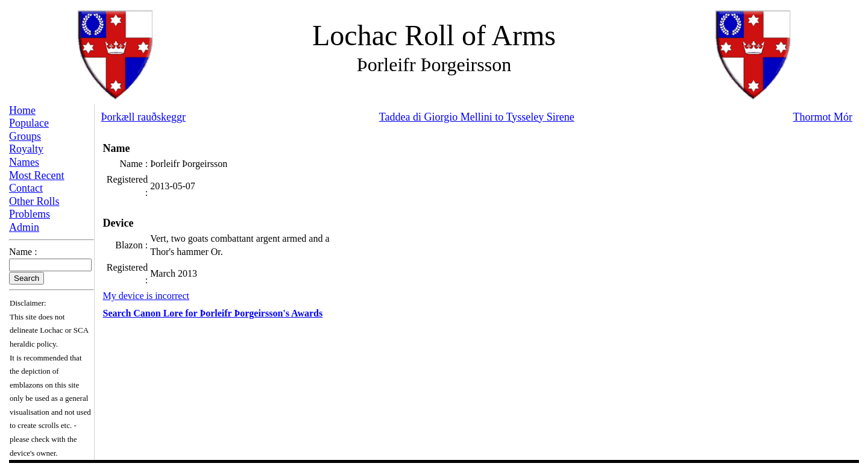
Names (24, 162)
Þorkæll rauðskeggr (143, 117)
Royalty (26, 149)
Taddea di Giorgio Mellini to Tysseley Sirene (477, 117)
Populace (29, 123)
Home (22, 110)
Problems (30, 214)
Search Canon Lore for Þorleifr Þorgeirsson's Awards (213, 313)
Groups (25, 136)
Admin (24, 227)
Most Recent (37, 175)
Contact (26, 188)
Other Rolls (34, 201)
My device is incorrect (146, 296)
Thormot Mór (823, 117)
